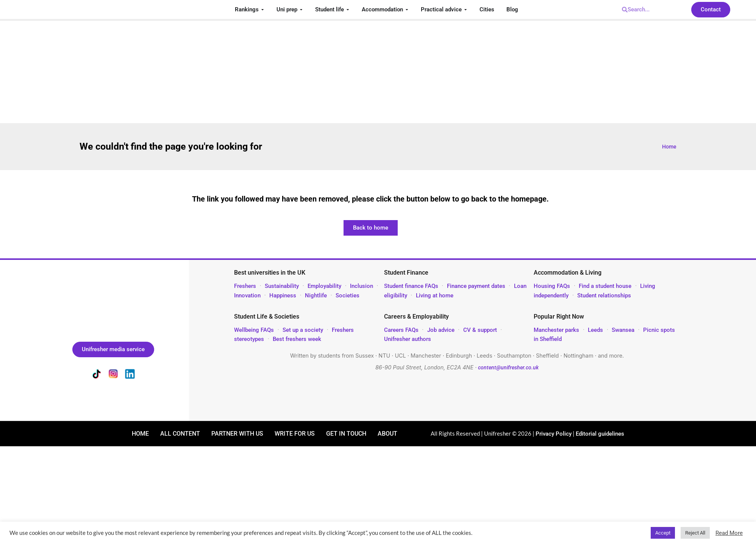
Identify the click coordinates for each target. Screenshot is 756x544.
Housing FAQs (552, 286)
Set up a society (303, 330)
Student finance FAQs (411, 286)
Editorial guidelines (600, 434)
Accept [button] (663, 533)
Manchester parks (556, 330)
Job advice (441, 330)
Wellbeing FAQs (254, 330)
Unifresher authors (408, 339)
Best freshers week (297, 339)
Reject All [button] (695, 533)
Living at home (435, 295)
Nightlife (316, 295)
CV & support (480, 330)
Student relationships (604, 295)
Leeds (595, 330)
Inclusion (362, 286)
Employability (324, 286)
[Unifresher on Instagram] (113, 375)
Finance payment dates (476, 286)
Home (669, 147)
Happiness (283, 295)
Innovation (247, 295)
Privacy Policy (554, 434)
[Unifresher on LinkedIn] (130, 375)
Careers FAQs (401, 330)
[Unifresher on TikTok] (97, 375)
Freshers (245, 286)
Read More (729, 533)
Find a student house (605, 286)
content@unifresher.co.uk (508, 368)
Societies (348, 295)
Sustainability (282, 286)
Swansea (624, 330)
